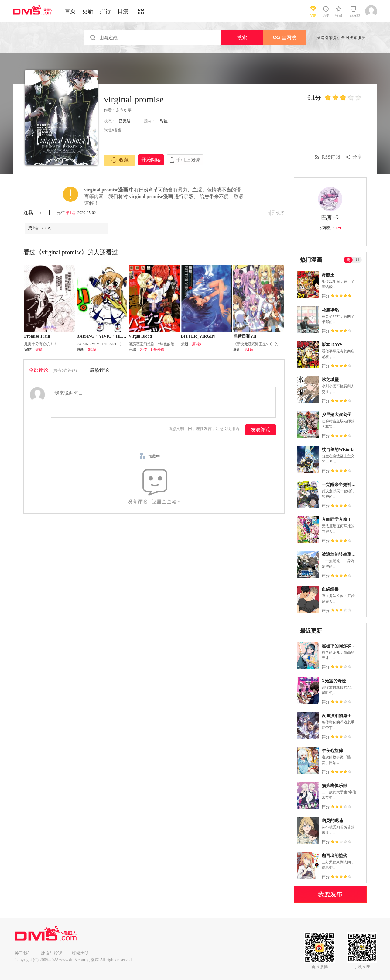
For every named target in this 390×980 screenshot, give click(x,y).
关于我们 (23, 953)
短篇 (39, 349)
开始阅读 (151, 160)
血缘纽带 (330, 589)
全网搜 (285, 38)
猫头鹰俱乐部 (334, 786)
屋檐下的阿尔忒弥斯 (341, 646)
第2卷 (197, 344)
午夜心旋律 (332, 751)
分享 (357, 157)
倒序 (280, 213)
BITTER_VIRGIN (198, 336)
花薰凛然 (330, 310)
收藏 (120, 160)
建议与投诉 (52, 953)
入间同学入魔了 (337, 519)
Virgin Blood (140, 336)
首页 (70, 11)
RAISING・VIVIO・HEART (104, 336)
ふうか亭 (124, 110)
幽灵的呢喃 (332, 821)
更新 (88, 11)
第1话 (71, 213)
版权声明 (80, 953)
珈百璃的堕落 (334, 856)
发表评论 (261, 430)
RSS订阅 (331, 157)
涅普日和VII (245, 336)
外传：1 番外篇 (152, 349)
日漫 (123, 11)
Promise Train (37, 336)
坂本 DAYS (332, 345)
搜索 (242, 38)
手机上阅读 (188, 160)
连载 (33, 212)
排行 (105, 11)
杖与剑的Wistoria (338, 450)
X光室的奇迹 (334, 681)
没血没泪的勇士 (337, 716)
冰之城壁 (330, 380)
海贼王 (328, 275)
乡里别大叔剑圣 (337, 415)
